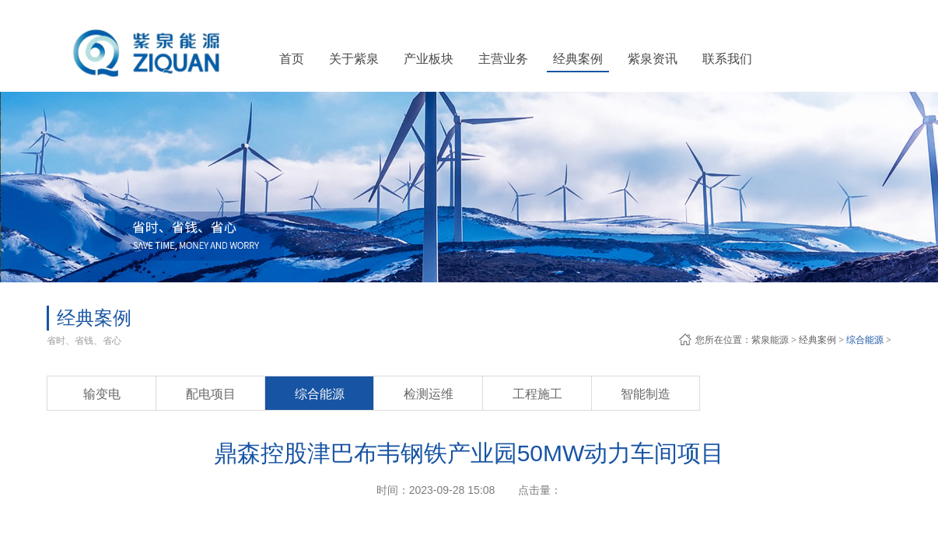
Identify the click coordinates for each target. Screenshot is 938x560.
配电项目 (211, 394)
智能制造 (646, 394)
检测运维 (429, 394)
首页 (292, 59)
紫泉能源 (770, 340)
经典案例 (817, 340)
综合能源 (865, 340)
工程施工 (537, 394)
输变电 (102, 394)
